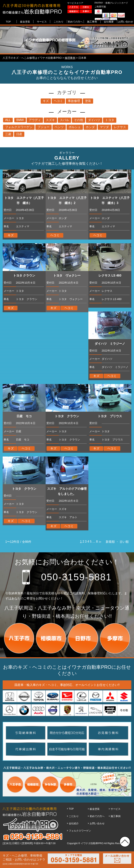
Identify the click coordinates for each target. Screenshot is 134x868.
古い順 (124, 542)
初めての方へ (97, 816)
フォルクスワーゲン (80, 831)
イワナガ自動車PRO (92, 843)
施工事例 (116, 816)
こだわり (74, 816)
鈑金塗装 (95, 809)
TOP (71, 809)
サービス (116, 809)
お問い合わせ (97, 823)
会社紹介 (74, 823)
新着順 (110, 542)
